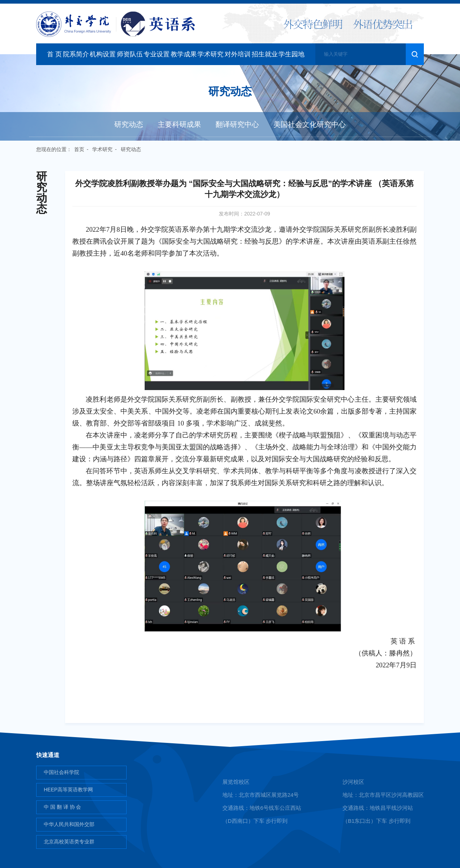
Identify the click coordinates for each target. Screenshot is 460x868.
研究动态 (129, 124)
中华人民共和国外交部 (69, 824)
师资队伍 (130, 54)
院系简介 (76, 54)
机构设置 (103, 54)
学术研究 (210, 54)
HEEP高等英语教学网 (68, 790)
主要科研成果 (179, 124)
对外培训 (238, 54)
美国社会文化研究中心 (310, 124)
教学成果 (184, 54)
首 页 (54, 54)
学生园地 (291, 54)
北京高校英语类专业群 (69, 842)
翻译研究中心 (237, 124)
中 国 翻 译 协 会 (62, 807)
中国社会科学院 (61, 772)
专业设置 (157, 54)
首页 (79, 149)
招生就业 (265, 54)
